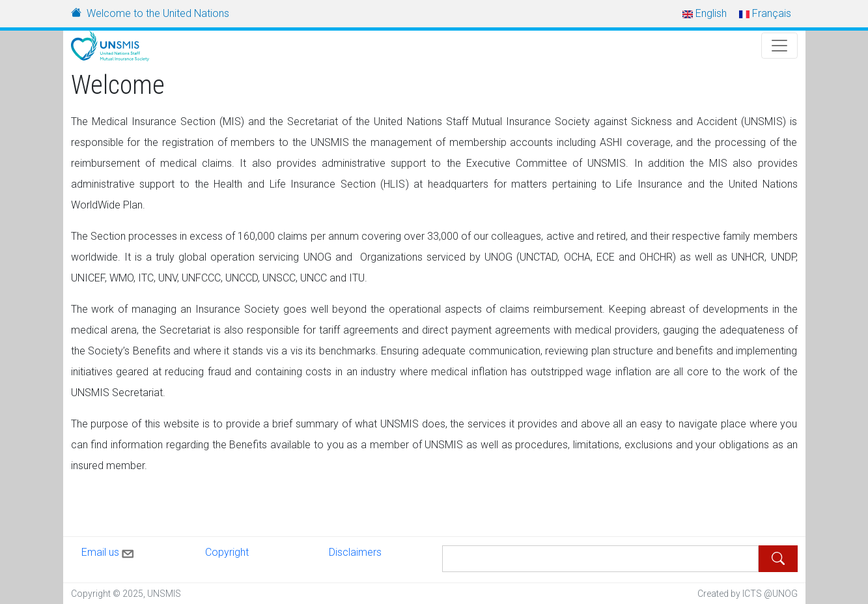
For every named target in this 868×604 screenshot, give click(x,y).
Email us (109, 551)
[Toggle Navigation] (779, 46)
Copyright (227, 552)
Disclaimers (355, 552)
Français (765, 13)
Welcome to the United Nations (158, 13)
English (705, 13)
